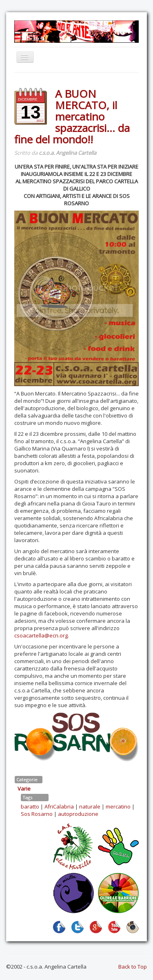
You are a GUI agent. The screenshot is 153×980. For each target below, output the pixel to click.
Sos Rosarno (37, 814)
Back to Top (133, 967)
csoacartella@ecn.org (41, 635)
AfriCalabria (59, 806)
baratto (30, 806)
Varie (24, 789)
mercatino (118, 806)
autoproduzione (78, 814)
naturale (90, 806)
